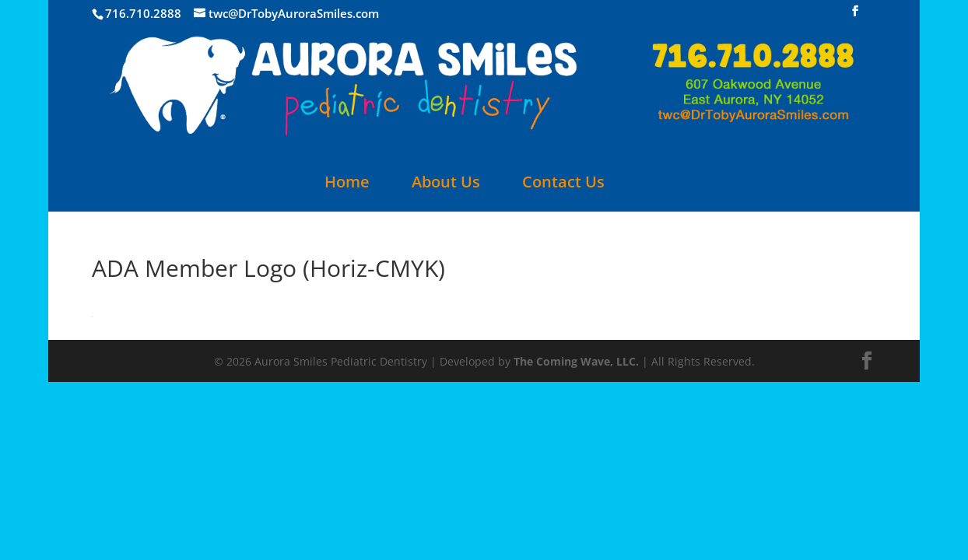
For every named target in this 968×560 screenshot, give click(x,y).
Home (347, 184)
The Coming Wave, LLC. (576, 361)
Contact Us (563, 184)
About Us (446, 184)
